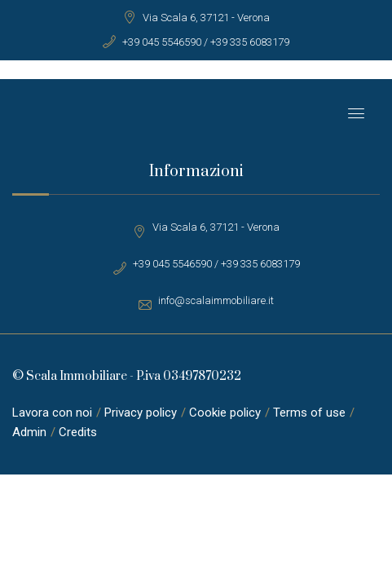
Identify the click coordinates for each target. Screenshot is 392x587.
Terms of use (309, 413)
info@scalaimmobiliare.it (216, 300)
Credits (78, 432)
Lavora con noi (52, 413)
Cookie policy (225, 413)
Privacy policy (141, 413)
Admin (29, 432)
